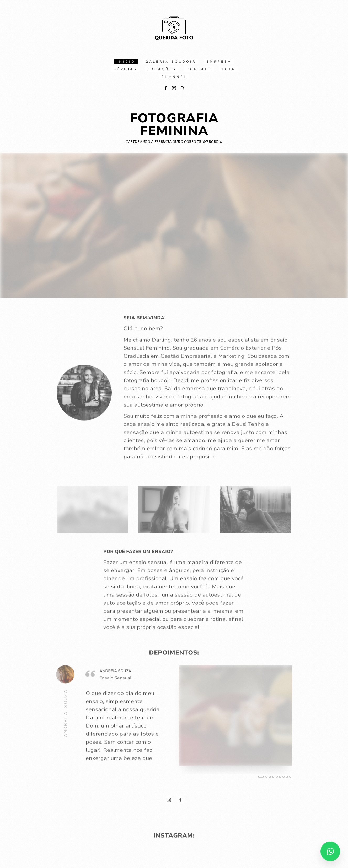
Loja (229, 69)
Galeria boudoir (171, 62)
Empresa (219, 62)
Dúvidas (125, 69)
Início (126, 62)
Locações (162, 69)
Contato (199, 69)
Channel (174, 77)
